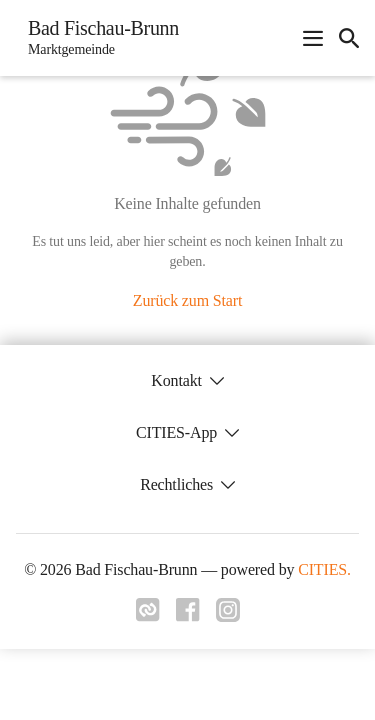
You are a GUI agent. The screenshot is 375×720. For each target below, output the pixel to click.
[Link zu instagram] (228, 616)
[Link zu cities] (148, 616)
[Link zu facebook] (188, 616)
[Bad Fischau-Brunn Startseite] (97, 38)
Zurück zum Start (187, 300)
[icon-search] (349, 38)
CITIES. (324, 569)
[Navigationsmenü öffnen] (313, 38)
